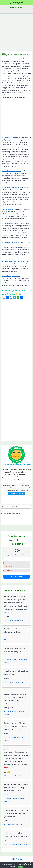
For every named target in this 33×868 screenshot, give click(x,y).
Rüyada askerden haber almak (14, 776)
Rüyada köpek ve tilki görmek (13, 682)
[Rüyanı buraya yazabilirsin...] (16, 506)
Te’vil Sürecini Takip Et (16, 493)
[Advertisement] (16, 31)
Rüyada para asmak (8, 137)
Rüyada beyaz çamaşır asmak (12, 171)
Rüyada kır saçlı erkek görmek (14, 825)
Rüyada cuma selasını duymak (14, 620)
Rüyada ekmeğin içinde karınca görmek (14, 739)
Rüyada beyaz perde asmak (11, 276)
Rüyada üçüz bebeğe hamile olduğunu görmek (16, 661)
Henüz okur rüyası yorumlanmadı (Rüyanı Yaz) (13, 58)
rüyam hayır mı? (16, 3)
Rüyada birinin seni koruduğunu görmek (14, 713)
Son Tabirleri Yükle (16, 577)
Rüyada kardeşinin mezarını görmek (15, 640)
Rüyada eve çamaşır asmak (11, 242)
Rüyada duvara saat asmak (11, 262)
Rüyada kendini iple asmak (11, 223)
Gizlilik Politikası (16, 859)
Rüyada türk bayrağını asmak (11, 188)
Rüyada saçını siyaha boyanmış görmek (14, 800)
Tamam (21, 867)
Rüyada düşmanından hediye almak (15, 844)
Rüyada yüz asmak (8, 209)
